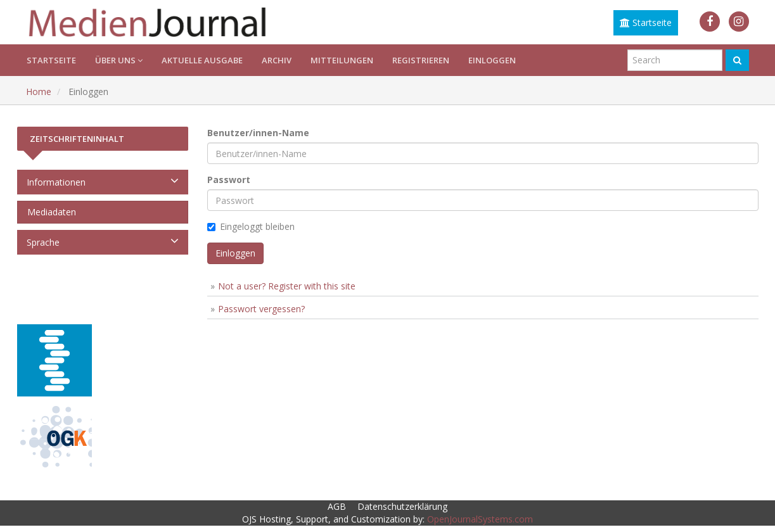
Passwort (229, 180)
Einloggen (492, 60)
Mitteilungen (342, 60)
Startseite (646, 22)
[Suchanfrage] (675, 60)
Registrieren (421, 60)
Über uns (119, 60)
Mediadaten (49, 212)
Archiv (277, 60)
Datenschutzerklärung (402, 506)
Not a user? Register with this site (287, 286)
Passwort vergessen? (261, 309)
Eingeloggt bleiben (251, 226)
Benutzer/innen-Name (258, 133)
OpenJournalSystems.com (480, 519)
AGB (337, 506)
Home (39, 92)
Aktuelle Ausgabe (202, 60)
